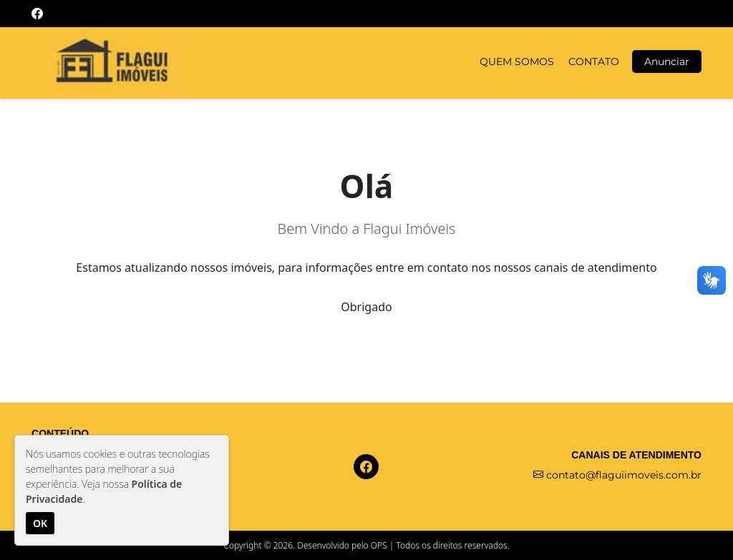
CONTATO (594, 62)
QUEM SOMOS (517, 62)
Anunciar (667, 62)
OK (40, 523)
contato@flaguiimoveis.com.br (617, 475)
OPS (379, 545)
